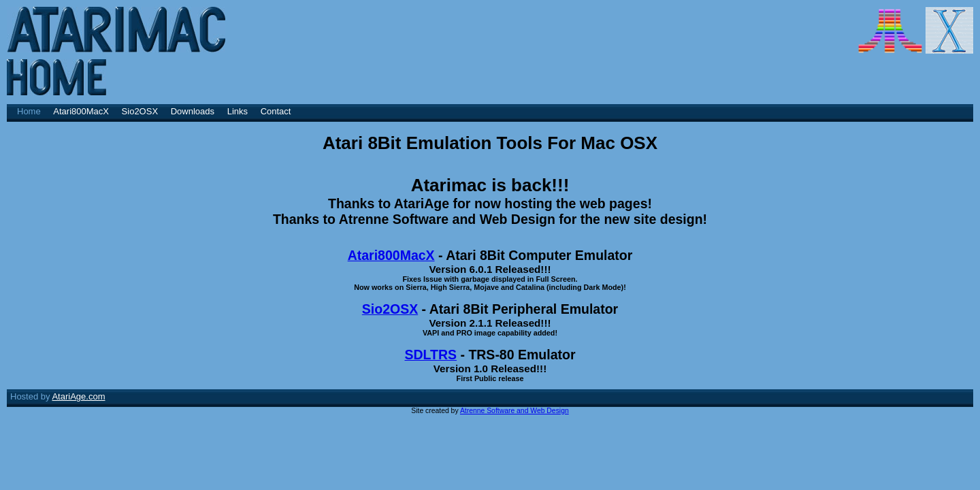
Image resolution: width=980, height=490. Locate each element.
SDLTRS (430, 355)
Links (238, 111)
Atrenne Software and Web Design (514, 411)
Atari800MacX (81, 111)
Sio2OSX (140, 111)
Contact (276, 111)
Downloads (193, 111)
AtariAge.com (78, 396)
